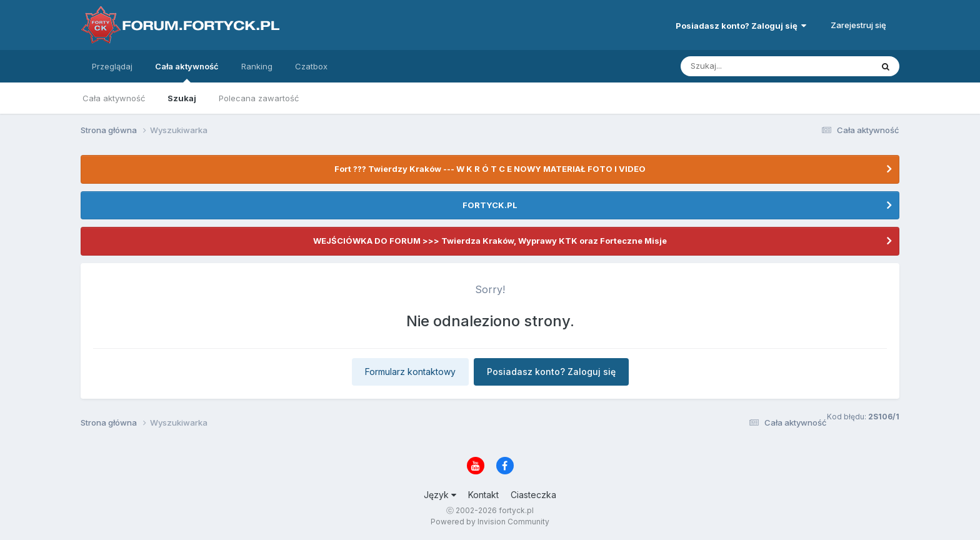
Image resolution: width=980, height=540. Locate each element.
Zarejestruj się (858, 25)
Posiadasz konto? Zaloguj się (741, 26)
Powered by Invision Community (490, 522)
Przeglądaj (112, 66)
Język (440, 495)
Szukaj (182, 98)
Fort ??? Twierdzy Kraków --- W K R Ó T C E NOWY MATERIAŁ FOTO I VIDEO (490, 169)
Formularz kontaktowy (410, 372)
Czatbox (311, 66)
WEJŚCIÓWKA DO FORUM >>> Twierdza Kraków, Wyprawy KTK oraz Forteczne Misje (490, 241)
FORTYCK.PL (490, 205)
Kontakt (483, 495)
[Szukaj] (746, 66)
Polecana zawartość (259, 98)
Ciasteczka (533, 495)
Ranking (257, 66)
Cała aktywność (187, 72)
